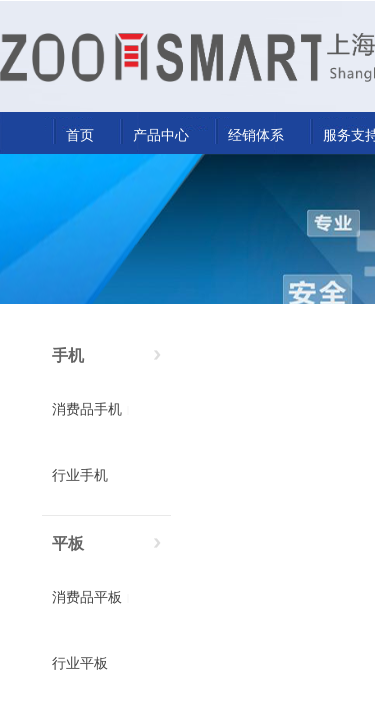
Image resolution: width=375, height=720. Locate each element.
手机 (68, 355)
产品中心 (161, 135)
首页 (80, 135)
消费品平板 (87, 597)
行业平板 (80, 663)
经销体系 (256, 135)
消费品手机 (87, 409)
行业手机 (80, 475)
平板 (68, 543)
